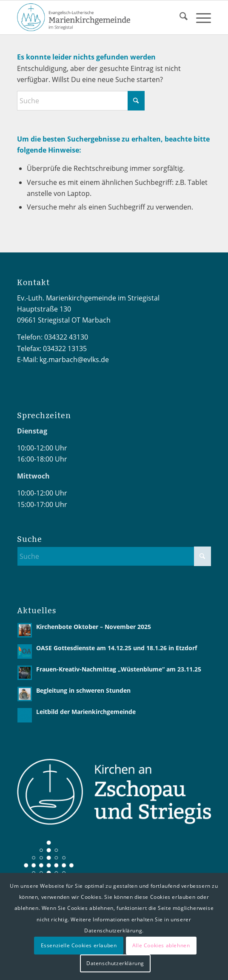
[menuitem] (179, 17)
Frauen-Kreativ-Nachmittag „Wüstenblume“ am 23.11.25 (119, 669)
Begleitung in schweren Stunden (83, 690)
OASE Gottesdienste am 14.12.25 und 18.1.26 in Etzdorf (117, 648)
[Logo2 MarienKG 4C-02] (94, 17)
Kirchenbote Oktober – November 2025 (94, 627)
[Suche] (179, 17)
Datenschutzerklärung (115, 963)
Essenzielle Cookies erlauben (79, 945)
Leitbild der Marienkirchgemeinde (86, 712)
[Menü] (199, 17)
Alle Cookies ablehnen (161, 945)
